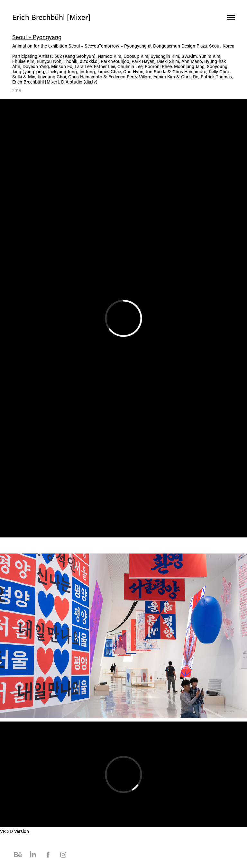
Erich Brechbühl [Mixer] (51, 17)
